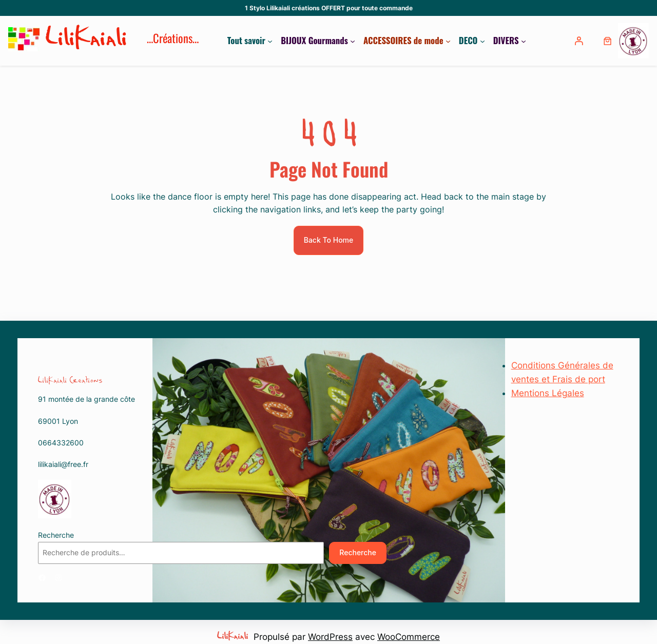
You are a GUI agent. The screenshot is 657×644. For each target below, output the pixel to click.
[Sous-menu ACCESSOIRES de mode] (448, 41)
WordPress (330, 637)
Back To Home (329, 240)
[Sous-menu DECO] (482, 41)
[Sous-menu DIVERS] (524, 41)
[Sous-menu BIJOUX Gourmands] (353, 41)
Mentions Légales (548, 393)
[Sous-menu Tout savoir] (270, 41)
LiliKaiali (87, 41)
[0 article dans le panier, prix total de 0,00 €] (607, 41)
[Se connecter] (580, 41)
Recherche (56, 535)
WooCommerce (409, 637)
